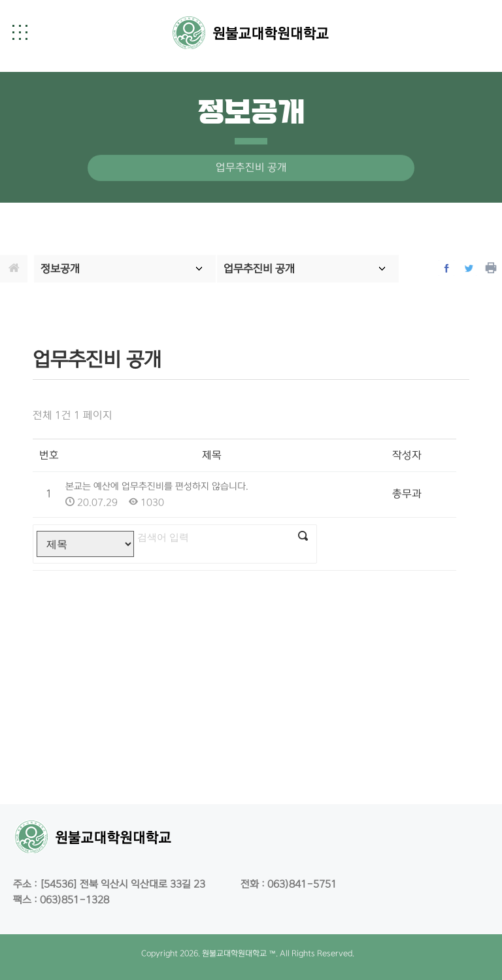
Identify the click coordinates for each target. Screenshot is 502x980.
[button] (20, 32)
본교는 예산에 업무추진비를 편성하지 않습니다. (157, 486)
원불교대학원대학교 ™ (239, 954)
